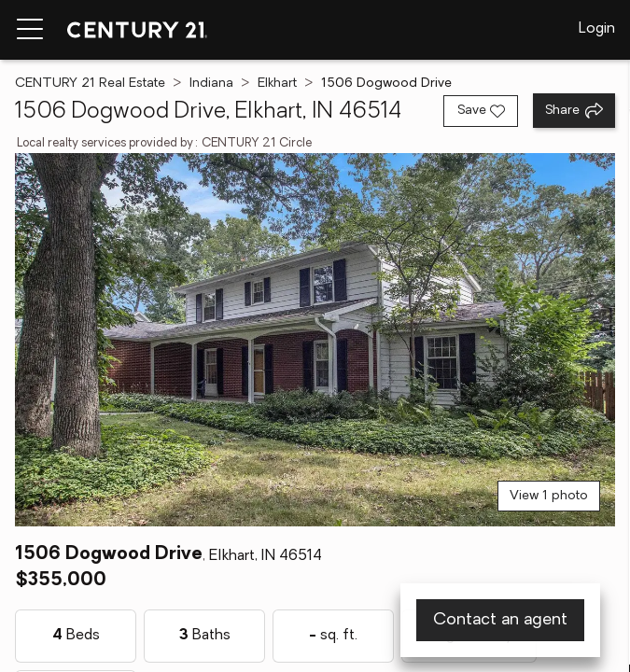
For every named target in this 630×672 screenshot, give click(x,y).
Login (597, 29)
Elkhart (277, 84)
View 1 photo (549, 496)
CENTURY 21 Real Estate (90, 84)
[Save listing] (481, 111)
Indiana (211, 84)
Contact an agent (500, 620)
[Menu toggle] (30, 30)
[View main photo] (315, 340)
